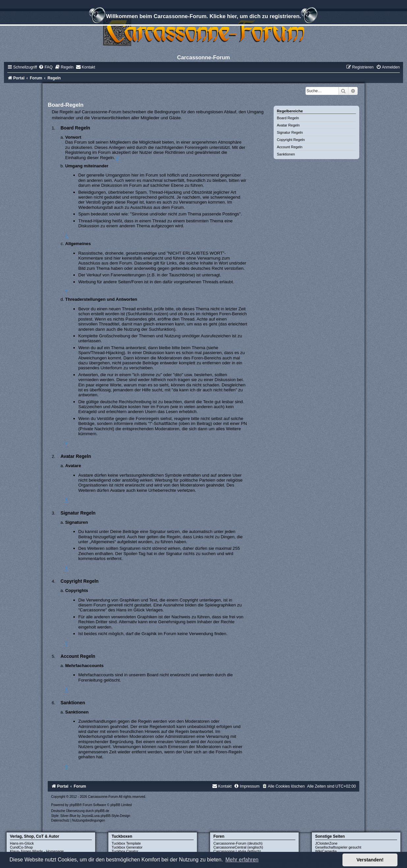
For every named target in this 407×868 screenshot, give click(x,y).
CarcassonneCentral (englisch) (238, 847)
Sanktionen (286, 154)
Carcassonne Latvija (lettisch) (237, 851)
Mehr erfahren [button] (242, 860)
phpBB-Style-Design (115, 816)
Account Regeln (290, 147)
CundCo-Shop (21, 847)
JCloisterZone (326, 843)
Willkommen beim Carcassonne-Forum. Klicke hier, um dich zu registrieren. (203, 17)
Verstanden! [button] (370, 860)
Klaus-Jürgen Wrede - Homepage (37, 851)
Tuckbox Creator (125, 851)
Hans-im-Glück (22, 843)
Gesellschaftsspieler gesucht (338, 847)
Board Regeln (288, 118)
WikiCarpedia (326, 851)
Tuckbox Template (126, 843)
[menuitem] (45, 67)
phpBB (74, 805)
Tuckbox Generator (127, 847)
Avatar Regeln (288, 125)
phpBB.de (102, 811)
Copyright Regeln (291, 140)
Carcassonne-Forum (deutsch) (238, 843)
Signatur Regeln (290, 132)
